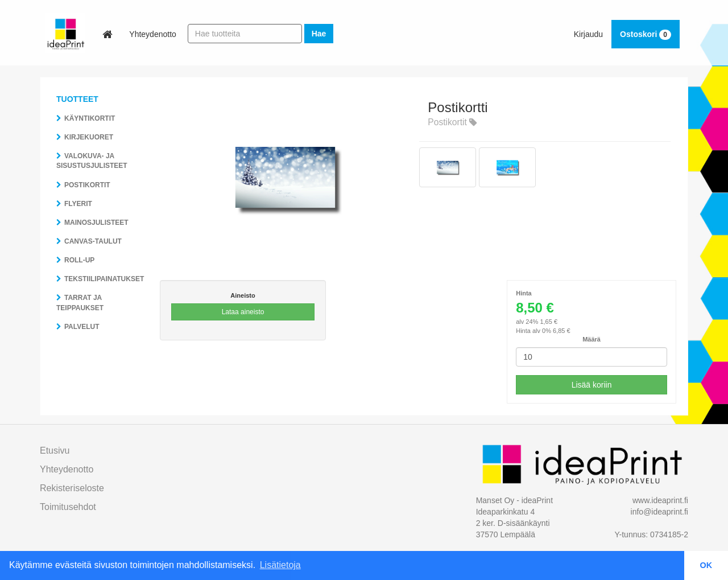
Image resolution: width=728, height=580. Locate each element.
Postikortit (87, 185)
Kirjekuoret (89, 137)
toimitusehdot (68, 507)
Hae (319, 34)
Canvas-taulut (93, 241)
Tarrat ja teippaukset (80, 303)
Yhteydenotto (153, 34)
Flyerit (78, 204)
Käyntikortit (90, 118)
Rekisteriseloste (72, 488)
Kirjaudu (588, 34)
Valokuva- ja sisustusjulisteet (92, 161)
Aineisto (243, 295)
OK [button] (706, 565)
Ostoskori (646, 34)
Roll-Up (79, 260)
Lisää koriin (592, 385)
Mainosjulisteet (96, 223)
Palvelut (82, 327)
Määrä (591, 339)
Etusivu (55, 451)
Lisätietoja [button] (280, 565)
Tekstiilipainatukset (104, 279)
